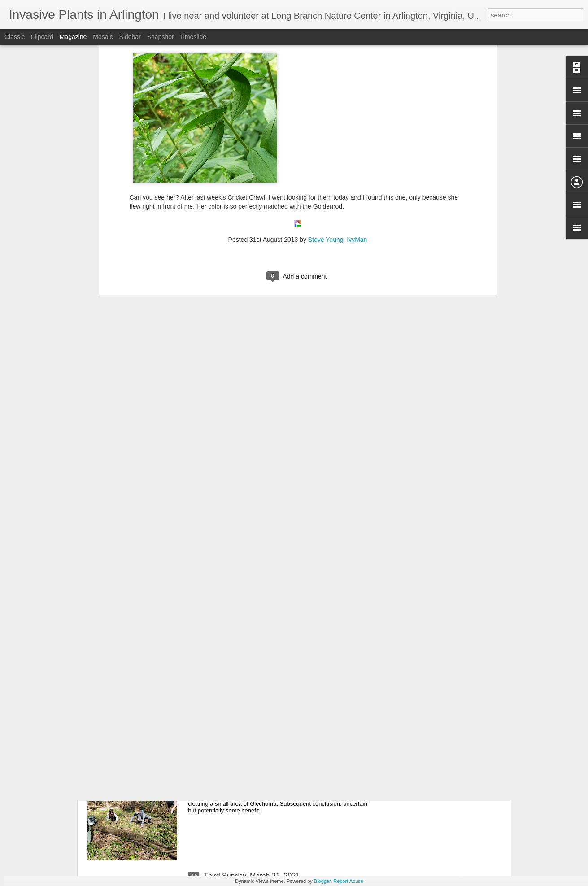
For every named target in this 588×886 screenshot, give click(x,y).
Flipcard (42, 37)
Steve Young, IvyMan (338, 117)
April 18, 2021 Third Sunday (248, 774)
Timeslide (193, 37)
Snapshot (160, 37)
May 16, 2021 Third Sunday (248, 672)
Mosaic (103, 37)
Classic (15, 37)
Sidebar (130, 37)
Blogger (322, 881)
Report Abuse (348, 881)
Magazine (73, 37)
